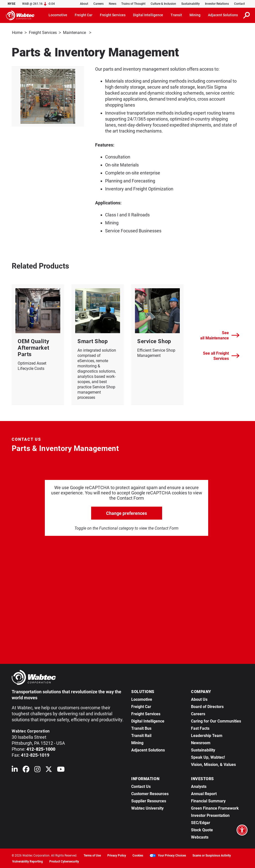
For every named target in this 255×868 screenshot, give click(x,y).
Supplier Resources (149, 800)
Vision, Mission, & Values (213, 764)
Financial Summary (208, 800)
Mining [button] (195, 15)
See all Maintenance (220, 335)
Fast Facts (200, 728)
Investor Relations (217, 4)
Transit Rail (141, 735)
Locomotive (142, 699)
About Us (199, 699)
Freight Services (43, 33)
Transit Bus (141, 728)
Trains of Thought (133, 4)
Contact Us (141, 786)
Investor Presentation (210, 815)
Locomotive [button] (58, 15)
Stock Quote (202, 829)
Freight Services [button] (113, 15)
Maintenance (75, 33)
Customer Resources (150, 793)
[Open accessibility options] (242, 830)
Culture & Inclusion (163, 4)
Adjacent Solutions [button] (223, 15)
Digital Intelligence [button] (148, 15)
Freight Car (141, 706)
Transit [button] (176, 15)
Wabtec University (147, 808)
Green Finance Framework (215, 808)
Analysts (199, 786)
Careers (98, 4)
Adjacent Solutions (148, 750)
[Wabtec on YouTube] (61, 770)
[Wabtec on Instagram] (37, 770)
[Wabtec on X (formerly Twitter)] (49, 770)
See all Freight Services (221, 355)
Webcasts (200, 837)
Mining (137, 742)
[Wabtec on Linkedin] (15, 770)
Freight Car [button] (84, 15)
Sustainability (191, 4)
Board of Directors (207, 706)
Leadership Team (207, 735)
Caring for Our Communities (216, 721)
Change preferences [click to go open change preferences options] (127, 513)
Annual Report (204, 793)
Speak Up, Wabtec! (208, 757)
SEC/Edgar (201, 822)
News (113, 4)
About (84, 4)
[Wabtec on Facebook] (26, 770)
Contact (239, 4)
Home (17, 33)
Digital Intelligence (148, 721)
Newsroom (201, 742)
